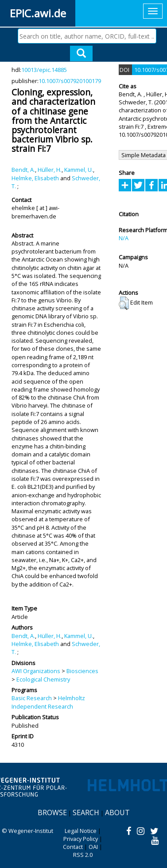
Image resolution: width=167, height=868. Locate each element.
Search (86, 813)
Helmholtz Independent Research (48, 702)
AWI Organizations (36, 671)
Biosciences (82, 671)
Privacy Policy (81, 839)
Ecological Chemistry (43, 679)
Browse (52, 813)
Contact (73, 847)
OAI (93, 847)
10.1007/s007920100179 (70, 81)
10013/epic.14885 (44, 70)
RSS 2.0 (83, 855)
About (117, 813)
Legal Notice (81, 831)
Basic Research (32, 698)
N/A (124, 238)
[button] (124, 303)
